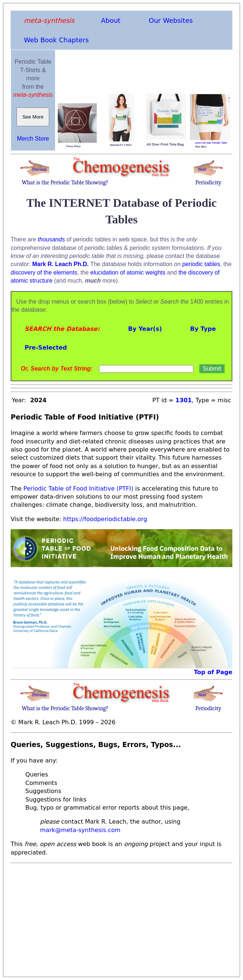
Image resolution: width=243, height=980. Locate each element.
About (111, 20)
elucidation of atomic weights (128, 273)
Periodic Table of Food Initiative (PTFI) (78, 489)
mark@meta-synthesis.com (80, 830)
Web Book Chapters (56, 40)
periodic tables (201, 264)
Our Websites (171, 20)
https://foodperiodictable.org (105, 519)
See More (33, 117)
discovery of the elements (44, 273)
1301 (184, 400)
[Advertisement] (121, 918)
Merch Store (33, 139)
